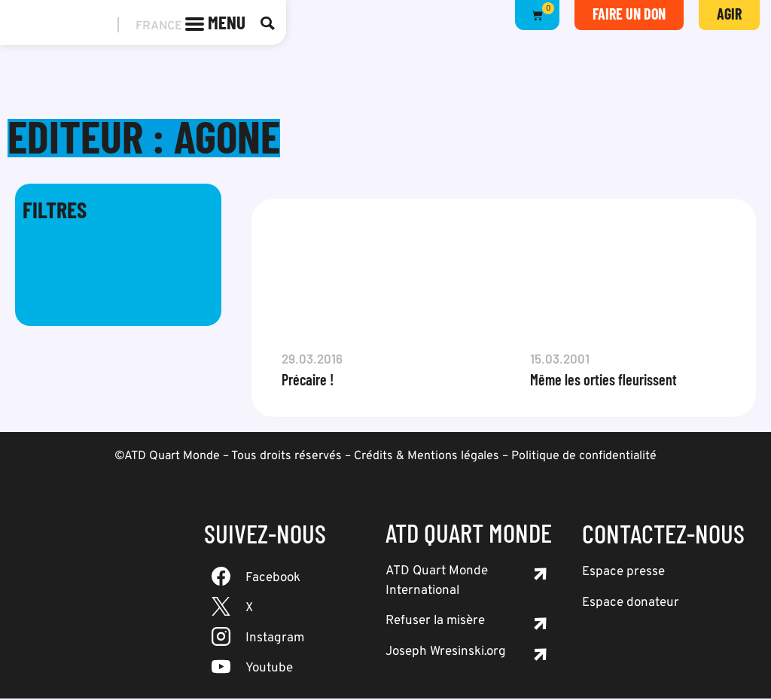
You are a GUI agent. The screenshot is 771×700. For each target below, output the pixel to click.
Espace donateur (631, 604)
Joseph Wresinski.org (446, 653)
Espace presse (623, 574)
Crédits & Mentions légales (427, 458)
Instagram (275, 640)
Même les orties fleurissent (603, 381)
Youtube (269, 670)
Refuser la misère (435, 622)
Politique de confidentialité (584, 458)
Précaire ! (308, 381)
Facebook (273, 580)
